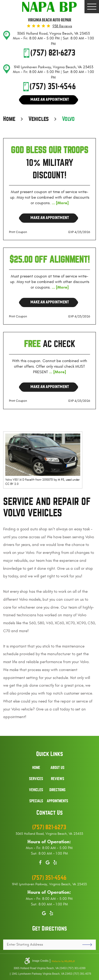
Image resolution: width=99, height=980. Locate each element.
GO (85, 945)
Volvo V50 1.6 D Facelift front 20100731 (29, 480)
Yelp (55, 862)
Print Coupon (18, 232)
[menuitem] (36, 771)
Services (36, 779)
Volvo (68, 119)
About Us (57, 768)
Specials (36, 801)
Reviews (58, 779)
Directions (57, 790)
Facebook (40, 862)
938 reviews (62, 26)
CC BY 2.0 (12, 484)
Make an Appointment (50, 218)
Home (9, 119)
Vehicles (39, 119)
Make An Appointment (50, 99)
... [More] (60, 203)
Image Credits (40, 961)
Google (48, 862)
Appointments (57, 801)
